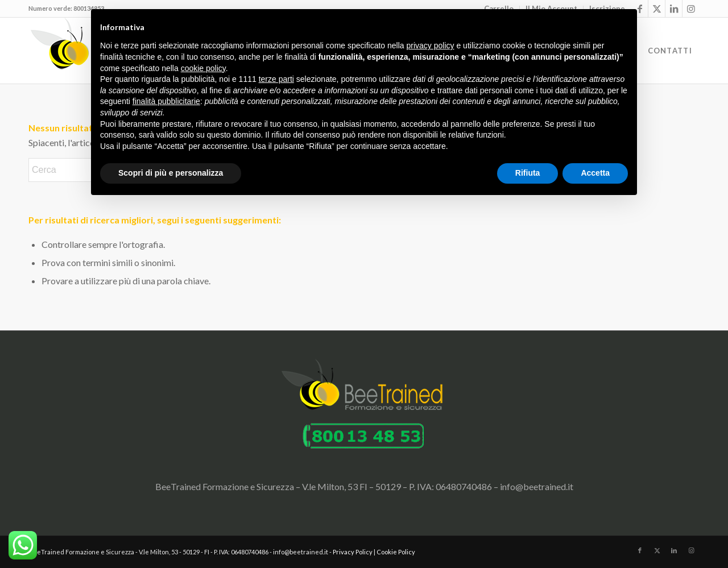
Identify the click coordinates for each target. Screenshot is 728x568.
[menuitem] (670, 51)
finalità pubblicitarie (166, 101)
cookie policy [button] (203, 68)
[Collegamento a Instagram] (691, 9)
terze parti (276, 79)
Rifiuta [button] (528, 173)
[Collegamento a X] (657, 9)
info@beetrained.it (537, 486)
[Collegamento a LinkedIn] (674, 9)
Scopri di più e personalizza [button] (171, 173)
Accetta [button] (595, 173)
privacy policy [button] (431, 45)
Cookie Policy (396, 552)
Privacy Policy (353, 552)
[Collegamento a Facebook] (640, 550)
